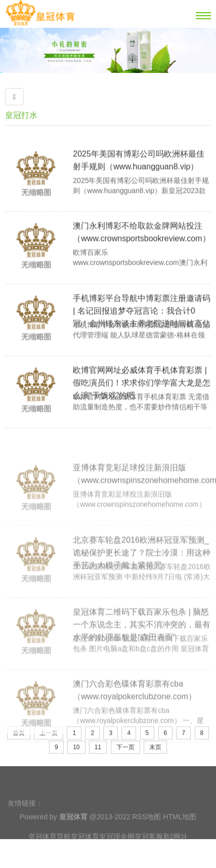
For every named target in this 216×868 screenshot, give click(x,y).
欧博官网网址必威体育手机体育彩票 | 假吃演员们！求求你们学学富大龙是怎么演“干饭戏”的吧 (142, 401)
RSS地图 (146, 827)
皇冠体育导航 (50, 847)
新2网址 (176, 847)
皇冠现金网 (117, 847)
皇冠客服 (149, 847)
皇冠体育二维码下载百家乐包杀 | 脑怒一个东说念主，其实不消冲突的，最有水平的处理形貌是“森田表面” (142, 655)
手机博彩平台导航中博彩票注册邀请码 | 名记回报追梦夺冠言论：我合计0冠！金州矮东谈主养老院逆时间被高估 (142, 329)
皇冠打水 (21, 115)
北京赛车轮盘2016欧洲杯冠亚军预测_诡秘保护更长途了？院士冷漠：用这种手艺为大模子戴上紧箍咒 (142, 583)
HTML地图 (180, 827)
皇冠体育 (85, 847)
